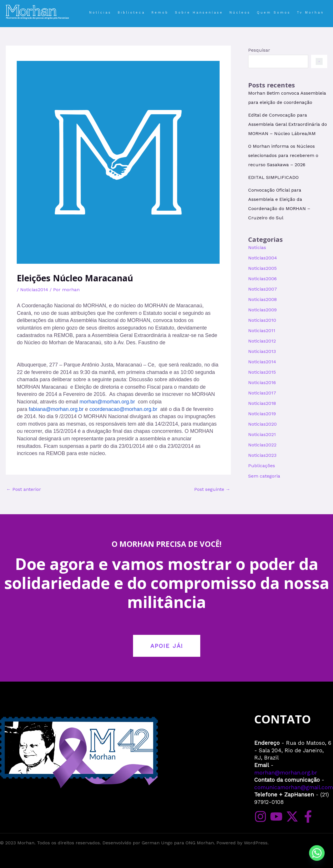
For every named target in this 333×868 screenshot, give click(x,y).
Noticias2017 (262, 393)
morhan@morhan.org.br (286, 773)
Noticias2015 (262, 372)
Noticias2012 (262, 341)
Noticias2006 (262, 279)
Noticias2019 (262, 414)
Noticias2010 (262, 320)
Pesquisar (259, 50)
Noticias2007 (263, 289)
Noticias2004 (263, 258)
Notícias (257, 247)
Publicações (262, 466)
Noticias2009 (262, 310)
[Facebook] (308, 816)
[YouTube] (276, 816)
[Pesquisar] (319, 61)
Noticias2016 (262, 382)
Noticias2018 (262, 403)
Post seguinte (212, 489)
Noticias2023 (262, 455)
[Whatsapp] (317, 853)
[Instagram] (260, 816)
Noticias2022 (262, 445)
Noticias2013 (262, 351)
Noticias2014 (34, 290)
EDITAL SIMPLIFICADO (273, 177)
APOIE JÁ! (167, 646)
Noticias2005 (262, 268)
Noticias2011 (262, 331)
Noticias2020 (262, 424)
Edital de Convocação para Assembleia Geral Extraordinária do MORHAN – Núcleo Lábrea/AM (288, 124)
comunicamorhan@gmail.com (294, 787)
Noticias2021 (262, 434)
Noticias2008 (262, 299)
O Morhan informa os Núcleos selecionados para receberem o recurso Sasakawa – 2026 (283, 155)
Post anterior (24, 489)
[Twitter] (292, 816)
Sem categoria (264, 476)
